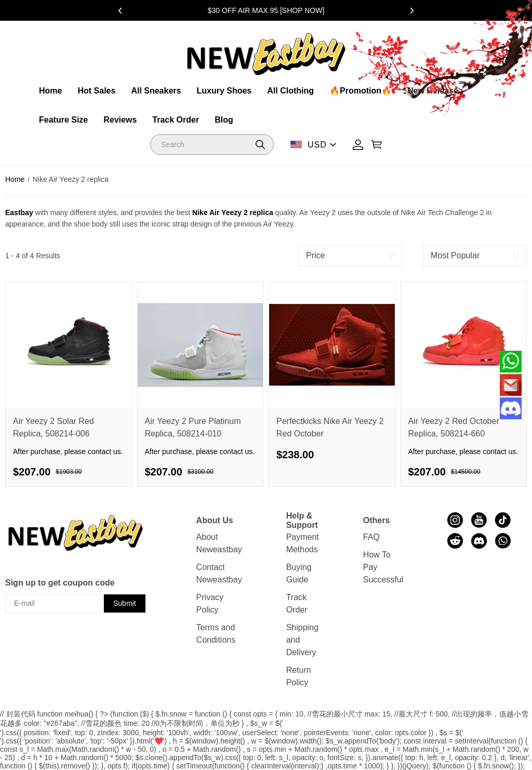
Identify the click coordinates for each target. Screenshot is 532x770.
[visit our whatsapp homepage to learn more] (503, 541)
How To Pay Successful (383, 567)
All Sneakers (156, 91)
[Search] (212, 144)
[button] (260, 144)
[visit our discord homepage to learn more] (479, 541)
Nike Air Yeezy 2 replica (233, 213)
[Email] (511, 385)
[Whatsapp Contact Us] (511, 362)
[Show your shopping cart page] (377, 145)
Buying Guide (299, 573)
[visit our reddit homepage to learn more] (455, 541)
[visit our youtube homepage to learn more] (479, 520)
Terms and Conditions (216, 634)
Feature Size (63, 120)
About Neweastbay (219, 543)
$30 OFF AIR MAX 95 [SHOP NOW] (266, 10)
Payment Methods (303, 543)
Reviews (120, 120)
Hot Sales (96, 91)
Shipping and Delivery (302, 640)
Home (50, 91)
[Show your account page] (358, 145)
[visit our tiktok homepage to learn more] (503, 520)
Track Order (176, 120)
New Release (433, 91)
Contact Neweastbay (219, 573)
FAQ (371, 537)
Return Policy (299, 676)
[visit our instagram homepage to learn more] (455, 520)
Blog (224, 120)
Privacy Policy (210, 603)
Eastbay (19, 213)
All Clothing (290, 91)
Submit (125, 603)
